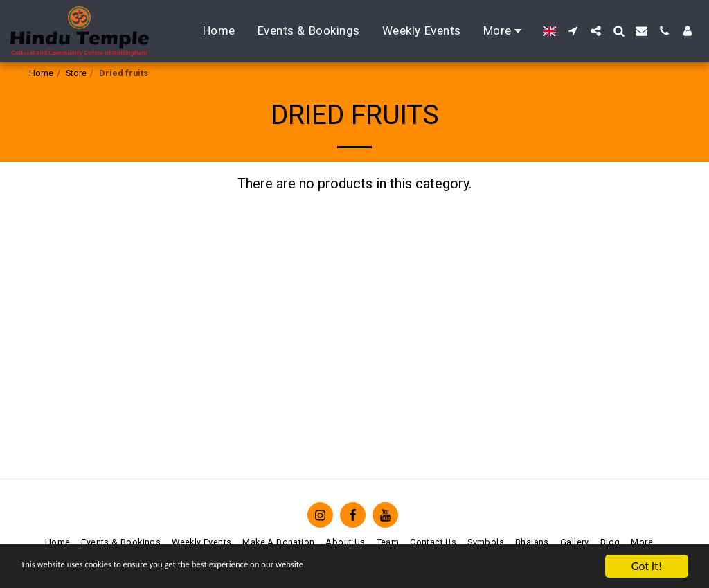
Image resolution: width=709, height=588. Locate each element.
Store (76, 73)
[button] (573, 31)
